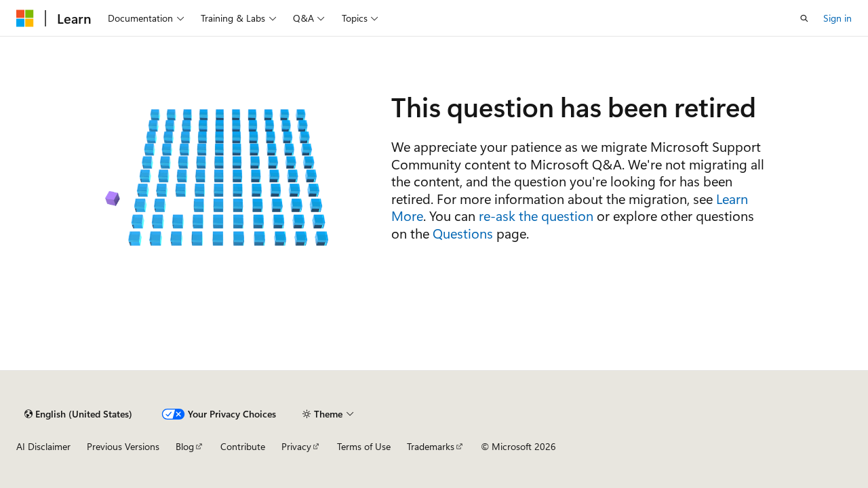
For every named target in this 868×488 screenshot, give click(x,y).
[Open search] (804, 18)
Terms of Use (364, 446)
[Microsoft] (25, 18)
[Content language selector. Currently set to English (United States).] (78, 414)
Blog (185, 446)
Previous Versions (123, 446)
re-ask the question (536, 215)
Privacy (296, 446)
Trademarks (431, 446)
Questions (463, 233)
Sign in (837, 18)
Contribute (243, 446)
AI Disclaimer (43, 446)
